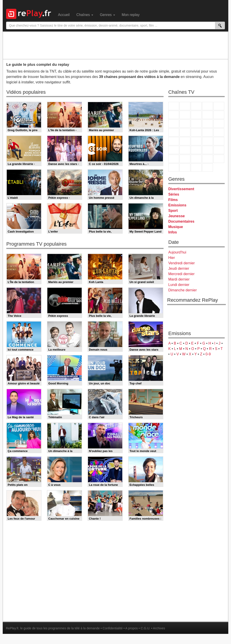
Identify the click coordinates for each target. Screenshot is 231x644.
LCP (185, 168)
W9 (196, 115)
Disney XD (208, 159)
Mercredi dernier (181, 274)
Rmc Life (185, 132)
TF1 (174, 106)
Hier (172, 258)
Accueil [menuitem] (64, 15)
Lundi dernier (179, 285)
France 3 (196, 106)
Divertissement (181, 189)
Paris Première (208, 132)
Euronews (174, 150)
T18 (219, 132)
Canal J (185, 159)
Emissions (177, 205)
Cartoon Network (196, 159)
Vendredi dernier (181, 263)
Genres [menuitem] (107, 15)
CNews (196, 141)
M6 (174, 115)
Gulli (174, 159)
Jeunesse (177, 216)
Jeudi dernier (179, 268)
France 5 (219, 106)
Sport (173, 211)
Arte (185, 115)
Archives (159, 628)
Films (173, 200)
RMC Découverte (219, 124)
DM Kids (219, 159)
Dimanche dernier (182, 290)
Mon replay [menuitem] (131, 15)
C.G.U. (145, 628)
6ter (208, 124)
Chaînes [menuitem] (85, 15)
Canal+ (208, 106)
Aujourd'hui (177, 252)
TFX (219, 115)
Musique (176, 227)
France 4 (174, 124)
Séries (174, 194)
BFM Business (219, 141)
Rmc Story (174, 132)
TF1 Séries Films (196, 124)
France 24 (185, 150)
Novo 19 (174, 141)
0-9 (208, 354)
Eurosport (208, 150)
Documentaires (181, 221)
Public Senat (196, 168)
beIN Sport (196, 150)
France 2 (185, 106)
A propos (131, 628)
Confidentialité (113, 628)
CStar (185, 123)
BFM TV (208, 141)
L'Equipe (219, 150)
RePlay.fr (12, 628)
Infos (173, 232)
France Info (185, 141)
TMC (208, 115)
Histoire (208, 168)
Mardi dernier (179, 279)
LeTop (174, 168)
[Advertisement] (115, 45)
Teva (196, 132)
